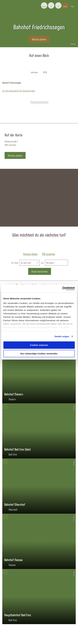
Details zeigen (62, 336)
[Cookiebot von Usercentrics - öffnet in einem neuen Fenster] (62, 289)
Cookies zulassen (39, 345)
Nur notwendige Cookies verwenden (39, 354)
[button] (51, 5)
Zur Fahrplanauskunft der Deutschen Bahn (19, 91)
